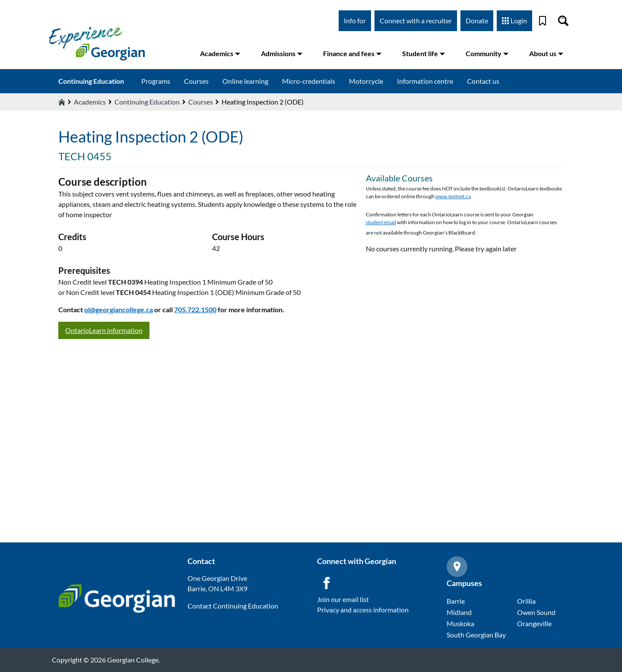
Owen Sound (536, 612)
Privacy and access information (363, 610)
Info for (355, 21)
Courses (196, 81)
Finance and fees (352, 53)
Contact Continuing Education (233, 606)
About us (546, 53)
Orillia (526, 601)
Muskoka (460, 623)
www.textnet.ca (453, 196)
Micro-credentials (309, 81)
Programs (156, 81)
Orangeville (534, 623)
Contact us (483, 81)
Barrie (456, 601)
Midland (459, 612)
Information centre (425, 81)
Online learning (245, 81)
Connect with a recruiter (416, 21)
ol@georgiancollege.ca (119, 309)
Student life (424, 53)
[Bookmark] (543, 21)
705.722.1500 (195, 309)
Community (487, 53)
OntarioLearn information (104, 330)
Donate (477, 21)
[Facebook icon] (327, 583)
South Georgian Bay (476, 635)
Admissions (282, 53)
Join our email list (343, 599)
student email (381, 222)
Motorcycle (366, 81)
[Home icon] (62, 102)
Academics (220, 53)
